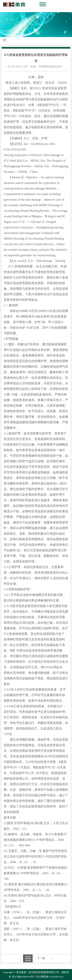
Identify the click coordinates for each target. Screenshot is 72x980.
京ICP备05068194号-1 (24, 977)
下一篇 (41, 958)
